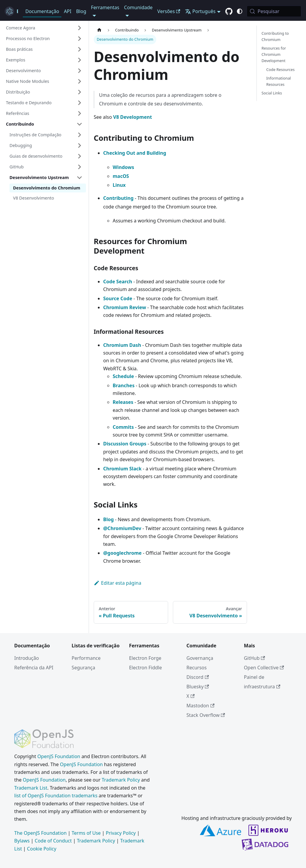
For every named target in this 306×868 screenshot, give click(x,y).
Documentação (42, 11)
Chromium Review (125, 307)
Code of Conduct (53, 841)
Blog (81, 11)
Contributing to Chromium (275, 36)
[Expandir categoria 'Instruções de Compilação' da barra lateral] (79, 135)
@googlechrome (122, 553)
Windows (123, 167)
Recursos (197, 668)
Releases (123, 402)
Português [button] (200, 11)
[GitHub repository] (229, 12)
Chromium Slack (122, 469)
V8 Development (133, 117)
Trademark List (31, 788)
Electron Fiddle (145, 668)
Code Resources (280, 69)
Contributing (118, 198)
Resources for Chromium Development (274, 54)
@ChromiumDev (122, 528)
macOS (121, 176)
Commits (123, 427)
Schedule (123, 376)
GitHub (254, 658)
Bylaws (22, 841)
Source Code (118, 298)
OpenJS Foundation (59, 756)
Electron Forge (145, 658)
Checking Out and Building (135, 153)
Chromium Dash (122, 345)
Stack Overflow (206, 715)
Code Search (118, 282)
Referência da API (34, 668)
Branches (124, 385)
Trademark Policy (121, 780)
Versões (169, 11)
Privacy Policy (121, 833)
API (67, 11)
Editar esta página (117, 583)
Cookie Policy (42, 849)
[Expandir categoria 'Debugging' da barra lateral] (79, 146)
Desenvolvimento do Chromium (47, 188)
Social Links (272, 93)
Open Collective (264, 668)
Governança (200, 658)
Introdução (27, 658)
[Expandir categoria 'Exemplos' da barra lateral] (79, 60)
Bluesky (198, 687)
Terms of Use (86, 833)
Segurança (83, 668)
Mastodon (200, 706)
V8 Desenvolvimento (34, 198)
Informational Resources (279, 81)
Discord (198, 677)
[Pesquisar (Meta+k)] (274, 11)
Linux (119, 185)
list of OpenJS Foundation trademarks (56, 796)
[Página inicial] (99, 30)
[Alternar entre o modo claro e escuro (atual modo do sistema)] (240, 11)
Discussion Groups (125, 444)
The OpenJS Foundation (40, 833)
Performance (86, 658)
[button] (44, 28)
